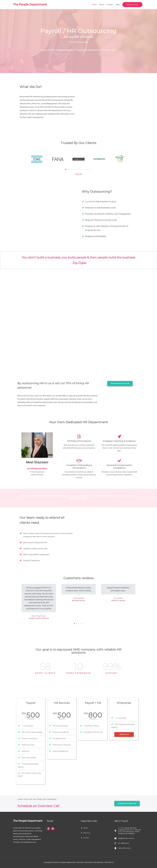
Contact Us (124, 735)
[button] (66, 169)
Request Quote (132, 5)
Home (94, 5)
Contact (110, 5)
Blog (118, 5)
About (102, 5)
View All (78, 174)
